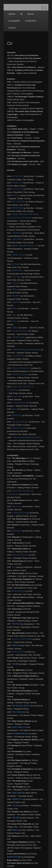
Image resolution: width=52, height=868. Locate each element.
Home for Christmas (20, 374)
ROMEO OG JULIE (19, 255)
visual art (12, 28)
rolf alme (12, 14)
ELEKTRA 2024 (17, 176)
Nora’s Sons (17, 396)
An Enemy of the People (22, 639)
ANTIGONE (16, 264)
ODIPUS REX (17, 270)
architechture (31, 21)
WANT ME (16, 302)
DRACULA (16, 195)
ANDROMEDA (18, 239)
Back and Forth (18, 652)
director (31, 14)
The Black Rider (19, 337)
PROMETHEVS (18, 208)
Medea (15, 308)
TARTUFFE (16, 283)
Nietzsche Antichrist (21, 422)
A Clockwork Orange (21, 403)
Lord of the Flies (19, 356)
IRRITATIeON (17, 415)
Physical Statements (21, 368)
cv (21, 14)
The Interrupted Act (20, 331)
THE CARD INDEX (18, 202)
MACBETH (16, 296)
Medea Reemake (19, 428)
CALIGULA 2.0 (17, 183)
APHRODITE (17, 233)
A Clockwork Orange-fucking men (26, 349)
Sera (14, 567)
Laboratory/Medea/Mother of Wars (27, 437)
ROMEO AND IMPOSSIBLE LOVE (25, 246)
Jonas (14, 315)
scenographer (14, 21)
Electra (15, 321)
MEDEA (15, 289)
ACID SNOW (17, 277)
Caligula (15, 327)
